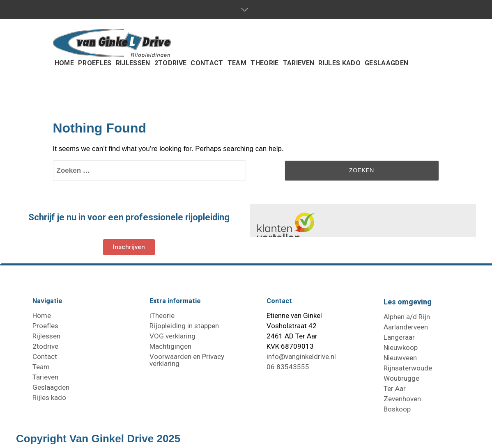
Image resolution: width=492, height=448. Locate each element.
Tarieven (45, 377)
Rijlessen (46, 336)
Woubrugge (401, 378)
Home (42, 315)
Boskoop (397, 409)
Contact (45, 357)
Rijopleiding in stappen (184, 326)
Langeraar (399, 337)
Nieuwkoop (401, 347)
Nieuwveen (400, 358)
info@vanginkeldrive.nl (301, 357)
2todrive (45, 346)
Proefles (45, 326)
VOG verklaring (172, 336)
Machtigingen (170, 346)
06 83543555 (288, 367)
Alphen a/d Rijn (407, 317)
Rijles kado (49, 398)
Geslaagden (51, 387)
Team (41, 367)
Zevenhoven (402, 399)
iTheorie (162, 315)
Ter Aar (395, 389)
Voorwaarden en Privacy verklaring (187, 360)
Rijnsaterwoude (408, 368)
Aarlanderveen (406, 327)
